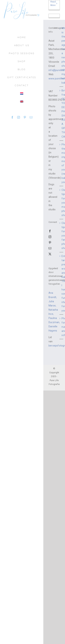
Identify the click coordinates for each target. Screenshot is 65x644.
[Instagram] (50, 237)
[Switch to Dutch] (22, 93)
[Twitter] (50, 254)
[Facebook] (50, 231)
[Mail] (50, 248)
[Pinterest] (50, 243)
